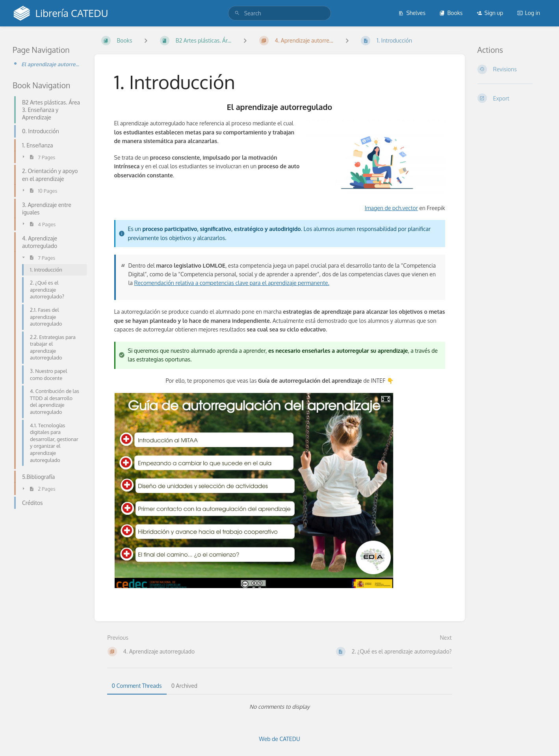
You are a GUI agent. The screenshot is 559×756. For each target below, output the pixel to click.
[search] (279, 13)
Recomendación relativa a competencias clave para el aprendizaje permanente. (232, 283)
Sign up (490, 13)
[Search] (237, 13)
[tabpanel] (280, 707)
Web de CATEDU (279, 739)
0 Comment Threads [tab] (137, 686)
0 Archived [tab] (184, 686)
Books (451, 13)
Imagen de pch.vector (391, 208)
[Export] (512, 98)
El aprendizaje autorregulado (52, 64)
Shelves (412, 13)
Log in (529, 13)
